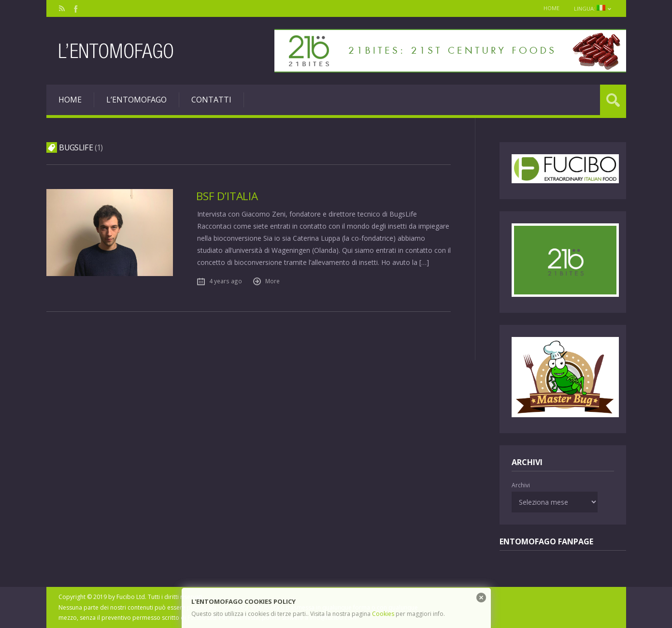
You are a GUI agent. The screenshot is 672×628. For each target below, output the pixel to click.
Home (551, 8)
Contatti (211, 100)
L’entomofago (136, 100)
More (272, 281)
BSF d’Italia (227, 196)
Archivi (521, 485)
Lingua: (593, 8)
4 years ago (226, 281)
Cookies (383, 614)
